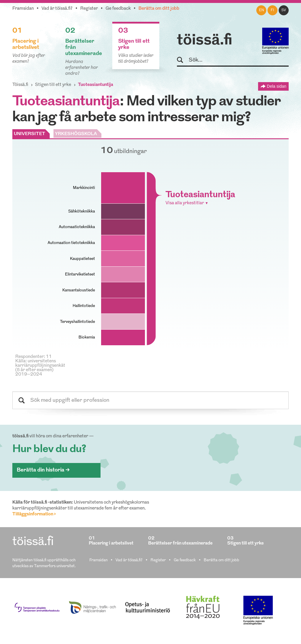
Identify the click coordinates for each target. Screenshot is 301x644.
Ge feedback (118, 9)
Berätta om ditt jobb (159, 9)
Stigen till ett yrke (53, 85)
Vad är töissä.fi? (57, 9)
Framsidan (23, 9)
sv (284, 10)
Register (89, 9)
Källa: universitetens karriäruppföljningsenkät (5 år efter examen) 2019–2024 (40, 368)
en (261, 10)
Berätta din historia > (43, 470)
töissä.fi (205, 41)
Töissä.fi (20, 85)
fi (272, 10)
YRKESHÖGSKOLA (76, 134)
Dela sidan (277, 86)
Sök (183, 60)
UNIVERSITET (30, 134)
